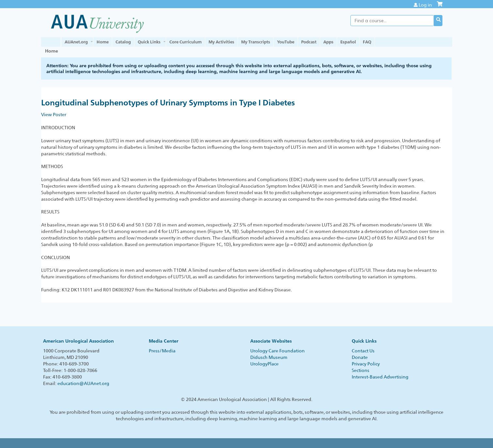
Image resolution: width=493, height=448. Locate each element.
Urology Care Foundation (277, 351)
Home (103, 42)
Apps (328, 42)
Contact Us (363, 351)
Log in (425, 5)
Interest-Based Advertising (380, 377)
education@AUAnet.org (83, 383)
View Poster (54, 115)
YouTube (286, 42)
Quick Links (149, 42)
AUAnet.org (76, 42)
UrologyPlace (264, 364)
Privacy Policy (366, 364)
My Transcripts (256, 42)
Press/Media (162, 351)
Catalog (123, 42)
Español (348, 42)
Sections (361, 370)
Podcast (309, 42)
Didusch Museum (269, 357)
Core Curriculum (185, 42)
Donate (360, 357)
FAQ (367, 42)
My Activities (221, 42)
